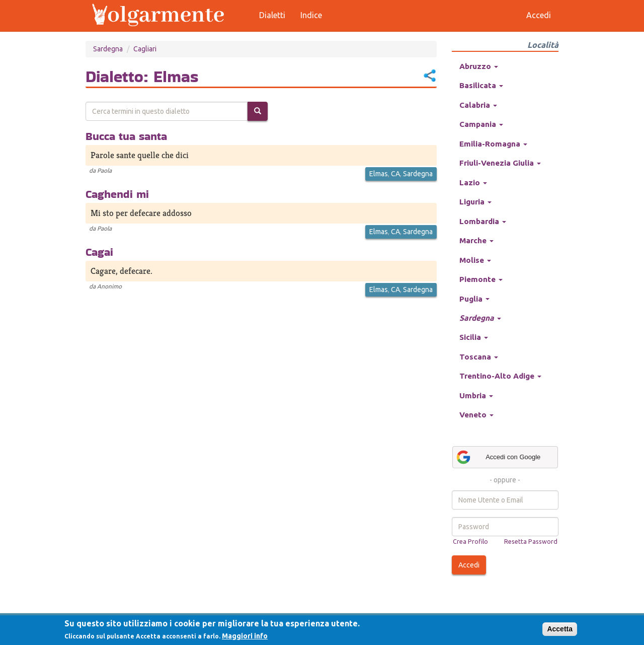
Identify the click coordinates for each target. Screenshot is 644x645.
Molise (475, 260)
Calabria (478, 105)
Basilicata (481, 85)
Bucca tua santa (126, 136)
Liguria (475, 202)
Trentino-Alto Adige (500, 376)
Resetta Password (531, 541)
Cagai (99, 252)
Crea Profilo (470, 541)
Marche (476, 240)
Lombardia (483, 221)
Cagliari (145, 49)
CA (395, 174)
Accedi (469, 565)
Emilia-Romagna (493, 144)
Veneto (476, 415)
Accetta (560, 629)
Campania (481, 124)
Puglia (474, 299)
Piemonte (481, 279)
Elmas (379, 174)
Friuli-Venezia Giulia (500, 163)
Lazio (473, 183)
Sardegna (108, 49)
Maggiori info (245, 636)
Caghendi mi (117, 194)
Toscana (479, 357)
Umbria (476, 396)
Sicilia (474, 337)
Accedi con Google (498, 457)
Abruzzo (479, 66)
